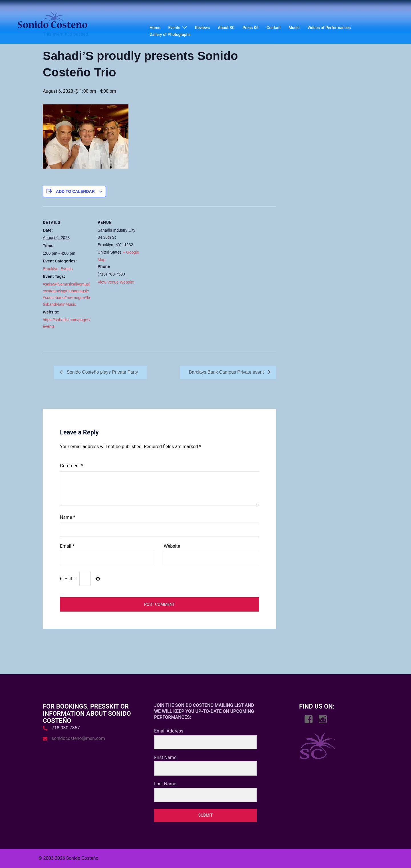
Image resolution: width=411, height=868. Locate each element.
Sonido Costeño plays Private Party (102, 372)
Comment (71, 466)
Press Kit (251, 28)
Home (155, 28)
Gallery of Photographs (170, 35)
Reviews (202, 28)
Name (68, 517)
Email (67, 546)
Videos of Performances (329, 28)
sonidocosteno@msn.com (78, 738)
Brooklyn (51, 269)
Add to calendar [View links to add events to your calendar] (75, 191)
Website (172, 546)
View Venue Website (116, 282)
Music (294, 28)
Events (174, 28)
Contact (274, 28)
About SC (226, 28)
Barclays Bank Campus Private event (227, 372)
